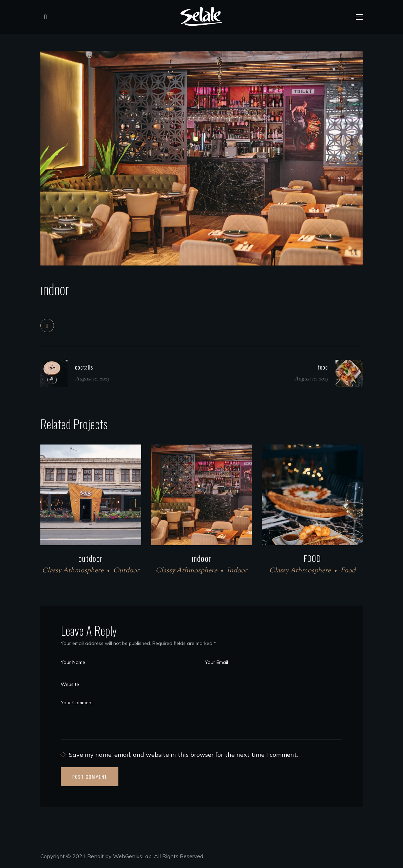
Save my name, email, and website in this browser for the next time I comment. (183, 755)
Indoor (237, 571)
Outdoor (126, 571)
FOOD (312, 558)
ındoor (201, 558)
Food (348, 571)
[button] (44, 17)
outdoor (91, 558)
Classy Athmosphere (73, 571)
